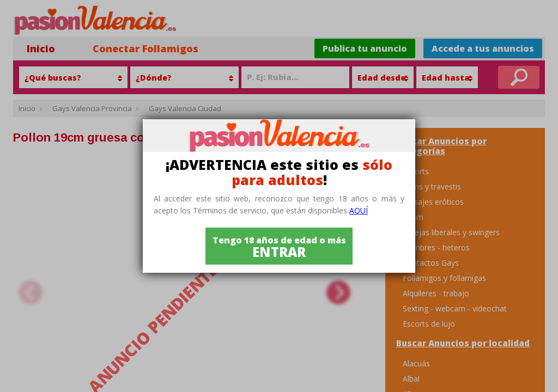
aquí (359, 210)
